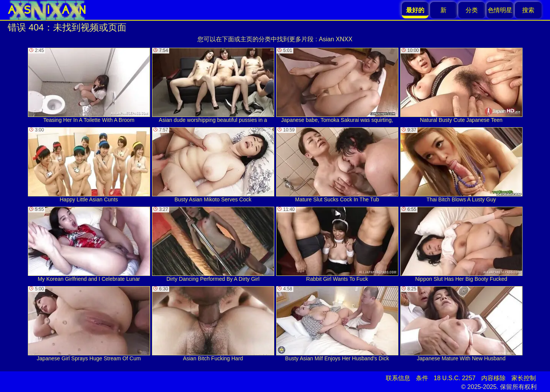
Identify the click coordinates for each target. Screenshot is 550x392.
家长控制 (524, 378)
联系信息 (398, 378)
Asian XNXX (336, 39)
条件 (422, 378)
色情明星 (500, 10)
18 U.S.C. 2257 (455, 378)
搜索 (528, 10)
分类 (472, 10)
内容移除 (493, 378)
